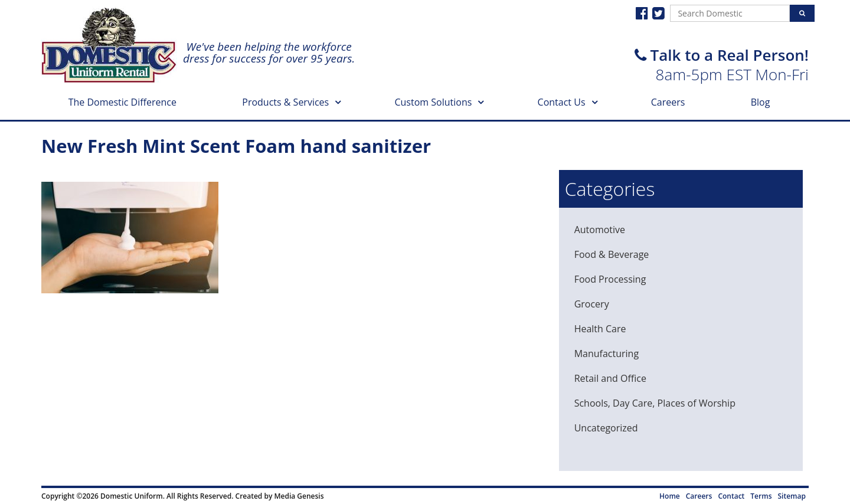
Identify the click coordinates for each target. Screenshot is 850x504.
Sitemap (792, 496)
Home (670, 496)
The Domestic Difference (122, 102)
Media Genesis (299, 496)
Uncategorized (606, 428)
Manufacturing (607, 354)
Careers (668, 102)
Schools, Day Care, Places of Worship (655, 403)
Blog (761, 102)
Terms (761, 496)
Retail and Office (610, 378)
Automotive (600, 230)
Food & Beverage (612, 254)
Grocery (592, 304)
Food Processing (610, 279)
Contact (731, 496)
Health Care (600, 329)
